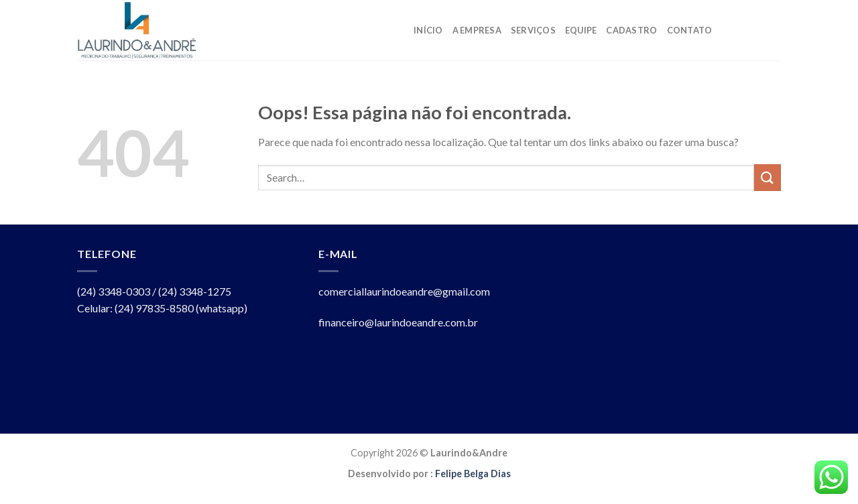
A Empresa (477, 30)
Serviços (533, 30)
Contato (690, 30)
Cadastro (631, 30)
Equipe (581, 30)
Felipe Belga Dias (473, 474)
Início (428, 30)
